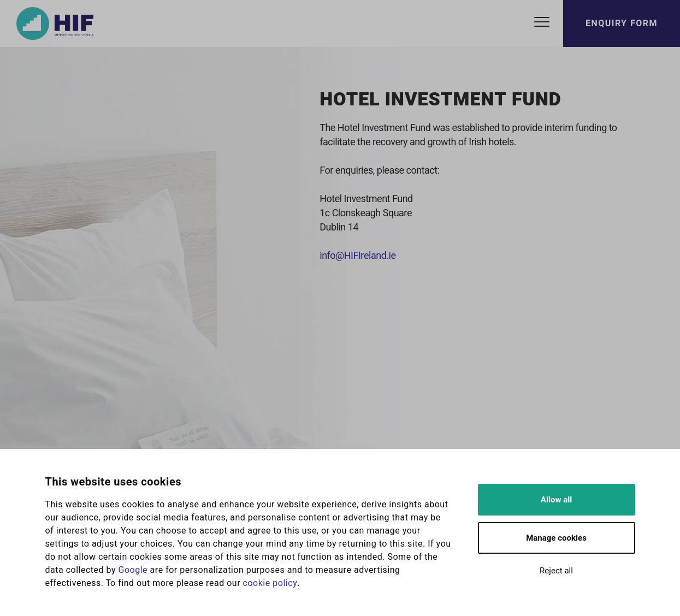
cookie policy (270, 583)
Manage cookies (556, 538)
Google (133, 570)
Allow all (556, 500)
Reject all (556, 571)
